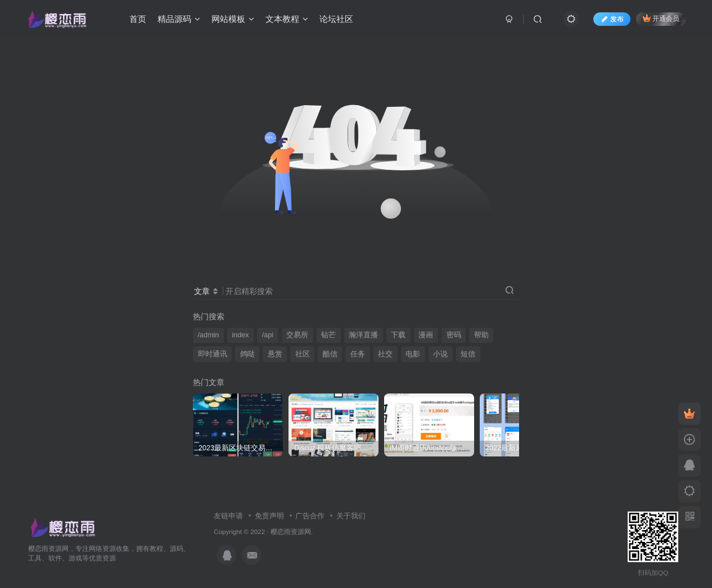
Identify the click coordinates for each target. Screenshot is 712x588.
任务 (358, 354)
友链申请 (228, 516)
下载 (398, 335)
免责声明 (269, 516)
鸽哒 (247, 354)
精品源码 (179, 19)
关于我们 (351, 516)
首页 (138, 19)
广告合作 (310, 516)
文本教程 (287, 19)
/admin (209, 335)
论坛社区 (336, 19)
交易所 (297, 335)
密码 (454, 335)
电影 (413, 354)
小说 (440, 354)
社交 (385, 354)
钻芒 (328, 335)
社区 (303, 354)
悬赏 (275, 354)
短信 (468, 354)
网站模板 (233, 19)
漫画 (426, 335)
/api (268, 335)
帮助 (481, 335)
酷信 (330, 354)
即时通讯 (213, 354)
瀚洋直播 (363, 335)
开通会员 (661, 18)
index (240, 335)
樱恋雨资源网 (291, 532)
